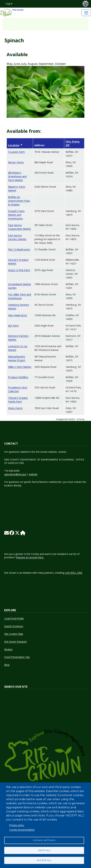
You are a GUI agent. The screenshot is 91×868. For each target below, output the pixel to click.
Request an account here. (30, 557)
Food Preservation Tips (17, 657)
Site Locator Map (14, 634)
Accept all (44, 860)
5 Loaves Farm (16, 152)
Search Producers (14, 626)
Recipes (8, 649)
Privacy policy (17, 825)
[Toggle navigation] (86, 13)
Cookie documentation (22, 830)
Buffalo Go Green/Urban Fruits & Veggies (19, 201)
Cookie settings (44, 840)
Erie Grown (12, 13)
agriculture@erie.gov (15, 474)
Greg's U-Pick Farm (19, 270)
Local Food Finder (14, 618)
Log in (9, 3)
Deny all (44, 850)
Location (15, 145)
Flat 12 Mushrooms (19, 249)
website (33, 474)
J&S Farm (13, 325)
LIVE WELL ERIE (74, 573)
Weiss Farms (15, 408)
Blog (7, 665)
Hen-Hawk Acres (18, 315)
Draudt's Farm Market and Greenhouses (16, 215)
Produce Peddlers (18, 377)
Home (13, 23)
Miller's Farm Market (20, 367)
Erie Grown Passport (16, 642)
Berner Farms (16, 162)
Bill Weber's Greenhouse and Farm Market (17, 176)
